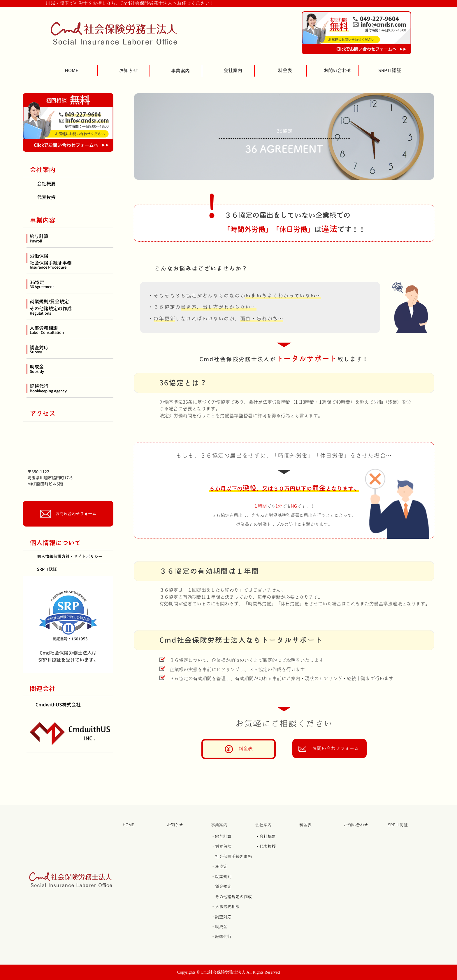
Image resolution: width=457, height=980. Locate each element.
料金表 (285, 70)
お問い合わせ (338, 70)
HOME (72, 70)
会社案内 (233, 70)
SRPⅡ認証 (390, 70)
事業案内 (180, 71)
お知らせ (129, 70)
